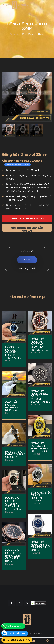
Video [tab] (27, 260)
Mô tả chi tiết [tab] (27, 251)
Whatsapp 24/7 (15, 626)
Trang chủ (14, 34)
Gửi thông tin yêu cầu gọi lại (27, 229)
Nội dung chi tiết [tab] (27, 268)
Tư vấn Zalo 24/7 (17, 633)
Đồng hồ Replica (29, 34)
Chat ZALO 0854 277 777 (27, 219)
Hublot (41, 34)
